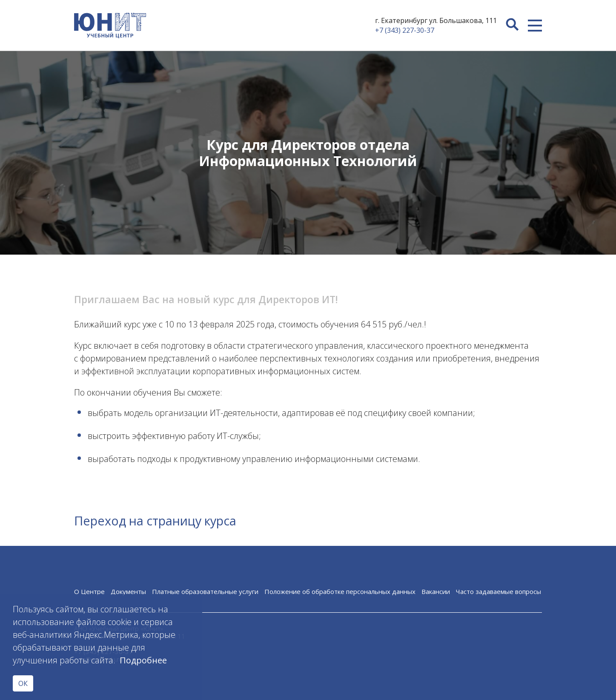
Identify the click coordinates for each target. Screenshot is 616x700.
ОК (23, 683)
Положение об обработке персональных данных (340, 591)
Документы (128, 591)
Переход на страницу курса (155, 521)
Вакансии (436, 591)
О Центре (89, 591)
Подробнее (143, 660)
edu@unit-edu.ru (98, 659)
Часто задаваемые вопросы (499, 591)
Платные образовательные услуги (205, 591)
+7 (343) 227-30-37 (405, 30)
